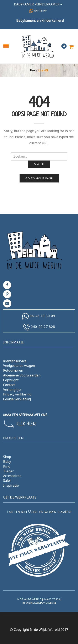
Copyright (11, 380)
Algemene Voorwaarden (22, 375)
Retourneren (13, 370)
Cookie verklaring (17, 399)
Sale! (7, 481)
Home (33, 71)
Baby (7, 462)
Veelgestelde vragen (19, 366)
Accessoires (12, 476)
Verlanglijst (12, 390)
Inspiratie (11, 485)
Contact (9, 385)
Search (39, 164)
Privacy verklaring (17, 394)
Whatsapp (38, 11)
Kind (7, 466)
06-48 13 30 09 (42, 316)
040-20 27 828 (43, 327)
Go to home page (39, 178)
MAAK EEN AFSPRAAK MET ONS (25, 415)
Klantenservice (15, 361)
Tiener (8, 471)
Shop (7, 457)
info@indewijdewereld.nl (39, 603)
